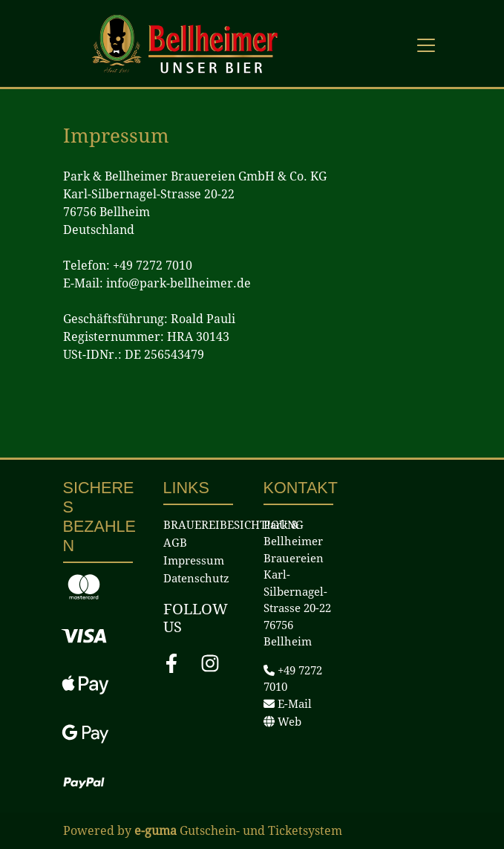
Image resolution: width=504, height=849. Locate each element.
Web (282, 722)
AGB (175, 543)
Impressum (194, 561)
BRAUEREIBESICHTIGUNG (233, 525)
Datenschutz (196, 579)
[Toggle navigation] (426, 45)
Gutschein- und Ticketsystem (238, 831)
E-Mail (288, 704)
